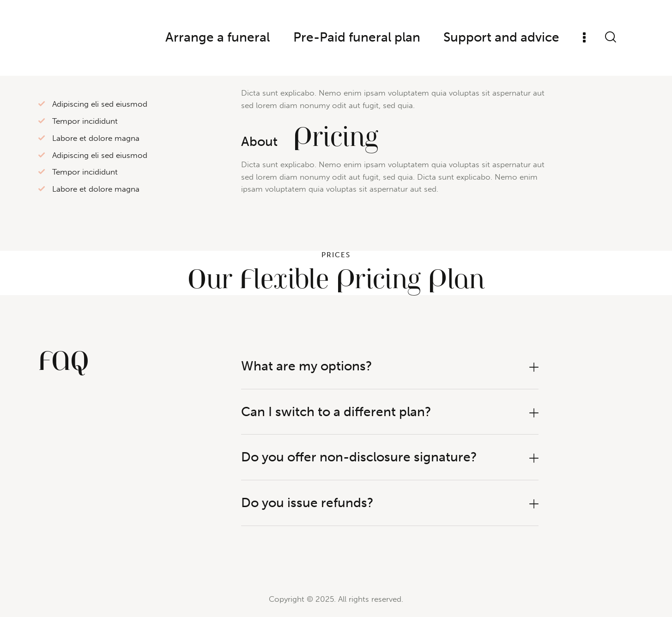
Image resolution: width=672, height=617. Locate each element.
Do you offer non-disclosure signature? (359, 457)
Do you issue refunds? (307, 503)
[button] (390, 366)
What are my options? (307, 366)
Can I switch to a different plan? (336, 412)
